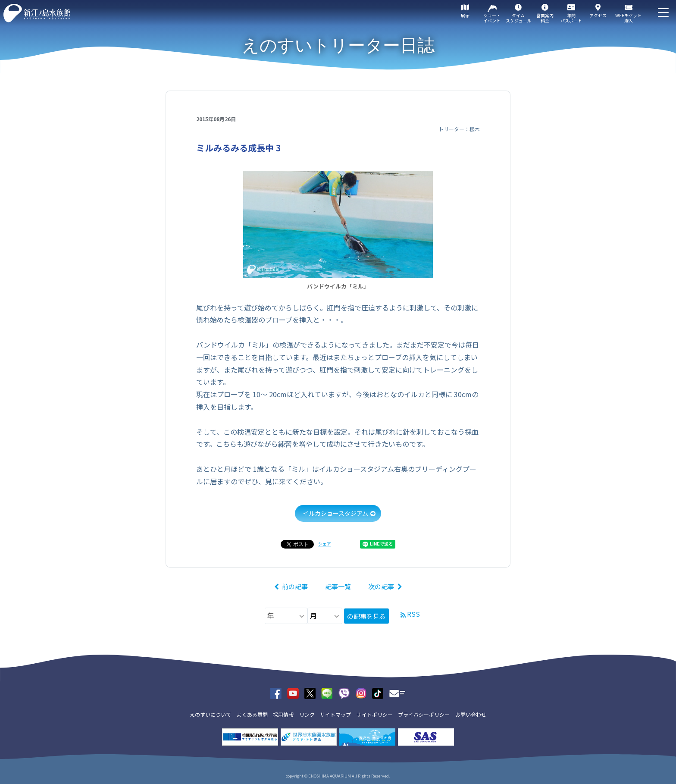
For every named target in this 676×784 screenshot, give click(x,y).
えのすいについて (210, 714)
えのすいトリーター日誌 (338, 45)
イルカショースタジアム (335, 513)
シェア (325, 544)
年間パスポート (571, 18)
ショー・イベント (492, 18)
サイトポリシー (375, 714)
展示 (465, 15)
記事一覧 (338, 586)
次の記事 (381, 586)
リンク (307, 714)
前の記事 (295, 586)
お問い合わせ (471, 714)
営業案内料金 (545, 18)
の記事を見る (366, 616)
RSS (413, 614)
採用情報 (283, 714)
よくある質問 (252, 714)
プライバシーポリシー (424, 714)
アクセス (598, 15)
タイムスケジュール (518, 18)
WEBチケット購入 (628, 18)
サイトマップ (335, 714)
